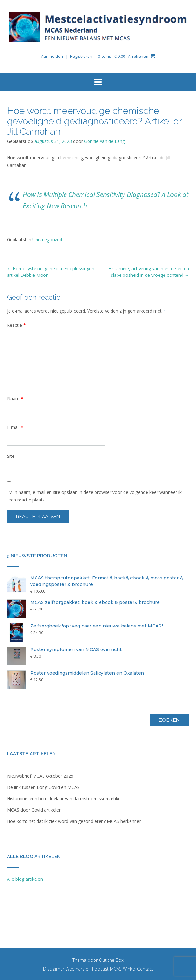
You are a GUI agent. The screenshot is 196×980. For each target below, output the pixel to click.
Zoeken (169, 720)
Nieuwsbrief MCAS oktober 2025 (40, 776)
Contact (145, 969)
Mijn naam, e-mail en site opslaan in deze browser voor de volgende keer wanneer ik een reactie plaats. (95, 496)
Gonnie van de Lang (104, 141)
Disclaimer (54, 969)
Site (11, 456)
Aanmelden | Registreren (67, 56)
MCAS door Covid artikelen (34, 810)
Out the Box (111, 960)
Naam (15, 399)
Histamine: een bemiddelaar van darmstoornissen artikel (64, 799)
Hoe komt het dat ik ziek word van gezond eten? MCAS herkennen (74, 821)
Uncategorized (47, 240)
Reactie (16, 325)
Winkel (129, 969)
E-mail (15, 427)
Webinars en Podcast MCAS (94, 969)
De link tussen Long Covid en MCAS (43, 787)
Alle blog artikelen (25, 879)
